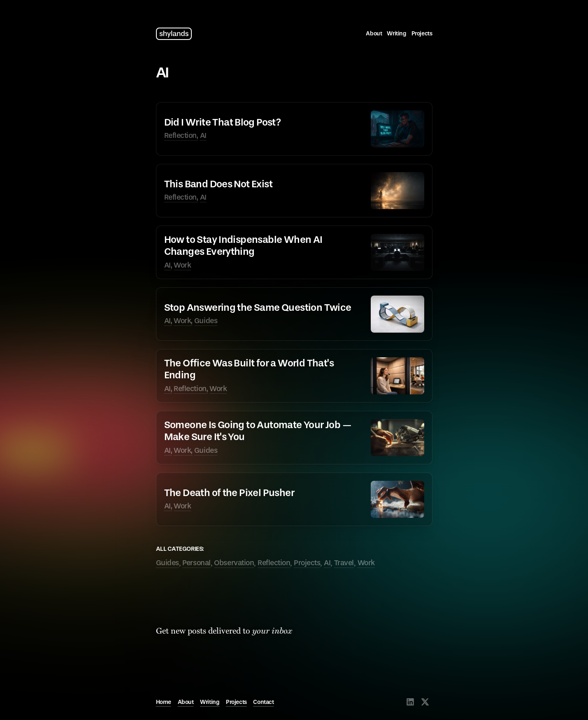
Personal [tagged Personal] (196, 563)
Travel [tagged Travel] (344, 563)
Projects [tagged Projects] (307, 563)
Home (164, 702)
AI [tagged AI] (327, 563)
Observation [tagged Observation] (234, 563)
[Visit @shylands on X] (425, 702)
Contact (263, 702)
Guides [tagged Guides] (167, 563)
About (374, 34)
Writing (396, 34)
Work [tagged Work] (366, 563)
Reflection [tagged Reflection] (274, 563)
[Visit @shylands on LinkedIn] (410, 702)
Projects (422, 34)
